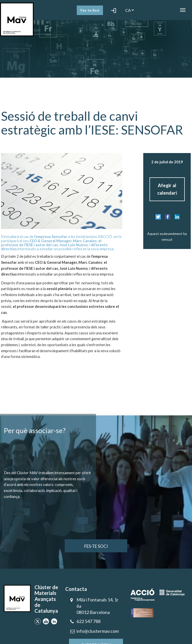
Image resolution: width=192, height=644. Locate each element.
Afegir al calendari (167, 189)
